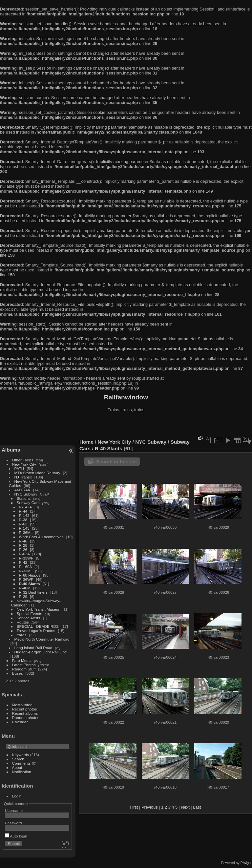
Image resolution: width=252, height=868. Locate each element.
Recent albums (25, 713)
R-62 (23, 524)
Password (13, 823)
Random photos (26, 718)
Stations (24, 498)
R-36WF (26, 579)
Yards (22, 635)
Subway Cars (28, 503)
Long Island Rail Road (33, 648)
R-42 (23, 562)
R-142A (25, 507)
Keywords (21, 755)
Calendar (20, 722)
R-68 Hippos (30, 575)
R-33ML (26, 571)
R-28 (23, 545)
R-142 (24, 515)
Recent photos (25, 709)
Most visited (22, 705)
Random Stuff (24, 669)
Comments (21, 763)
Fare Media (22, 660)
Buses (18, 673)
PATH (19, 468)
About (17, 767)
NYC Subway (26, 494)
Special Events (30, 614)
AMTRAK (22, 490)
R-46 (23, 541)
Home (86, 442)
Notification (22, 772)
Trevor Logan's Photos (36, 631)
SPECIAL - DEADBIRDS (38, 626)
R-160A (25, 567)
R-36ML (26, 532)
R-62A (24, 554)
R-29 (23, 596)
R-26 (23, 550)
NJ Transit (23, 477)
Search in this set (116, 462)
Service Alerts (29, 618)
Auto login (16, 836)
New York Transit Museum (39, 609)
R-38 (23, 520)
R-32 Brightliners (33, 592)
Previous (150, 807)
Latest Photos (24, 665)
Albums (11, 450)
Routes (23, 622)
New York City (24, 464)
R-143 (24, 528)
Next (185, 807)
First (134, 807)
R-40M (25, 588)
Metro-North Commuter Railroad (42, 639)
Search (18, 759)
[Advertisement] (126, 426)
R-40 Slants (30, 584)
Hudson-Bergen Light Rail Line (41, 652)
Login (17, 796)
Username (14, 810)
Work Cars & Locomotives (41, 537)
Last (197, 807)
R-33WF (26, 558)
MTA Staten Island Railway (37, 473)
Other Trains (23, 460)
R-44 (23, 511)
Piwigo (246, 863)
